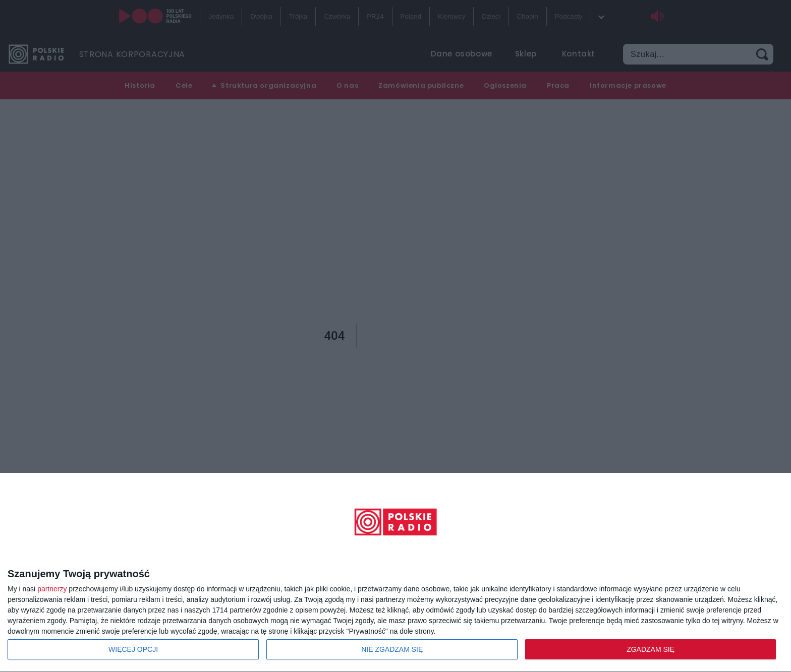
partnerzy (52, 589)
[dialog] (395, 573)
